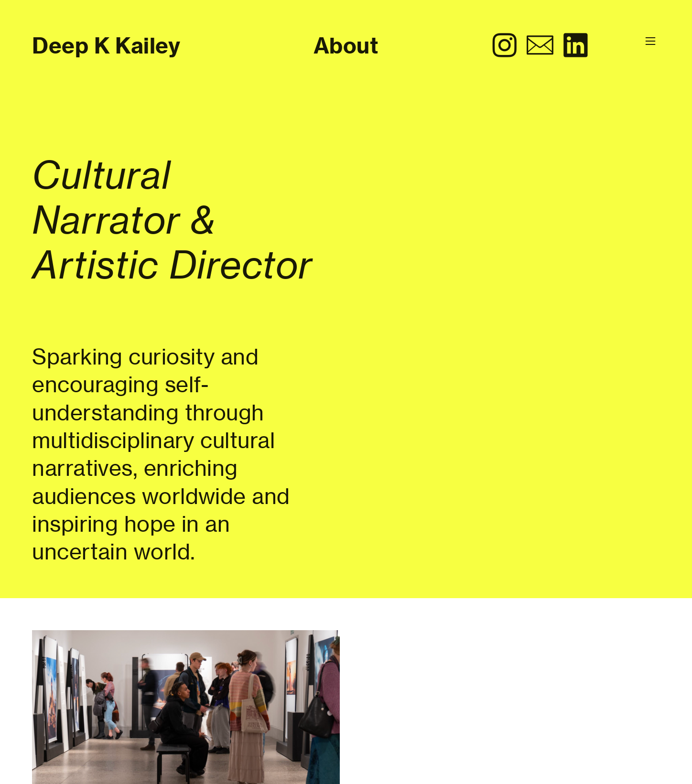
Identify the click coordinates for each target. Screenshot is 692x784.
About (346, 46)
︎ (505, 46)
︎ (540, 46)
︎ (650, 41)
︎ (575, 46)
